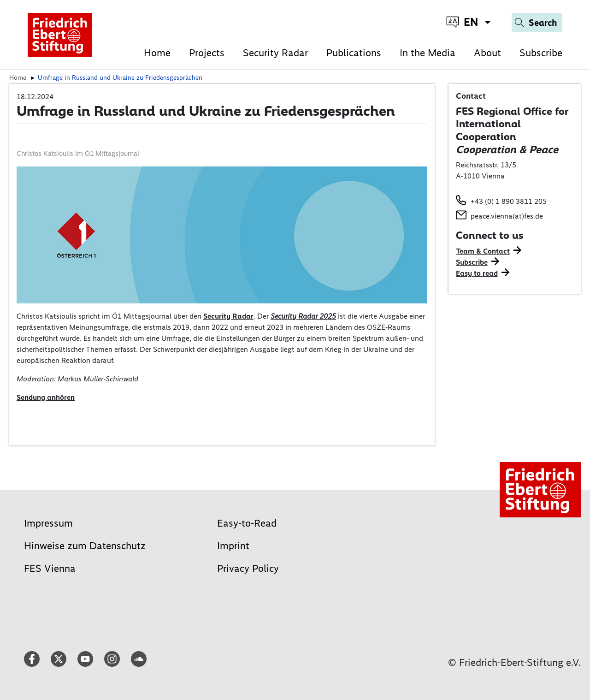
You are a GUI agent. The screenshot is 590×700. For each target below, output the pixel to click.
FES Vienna (50, 568)
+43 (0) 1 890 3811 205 (509, 201)
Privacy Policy (248, 568)
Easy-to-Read (247, 523)
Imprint (233, 546)
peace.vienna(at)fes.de (507, 216)
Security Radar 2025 (303, 316)
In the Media (428, 53)
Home (157, 53)
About (487, 53)
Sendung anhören (46, 397)
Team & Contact (483, 251)
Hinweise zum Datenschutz (85, 546)
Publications (354, 53)
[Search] (537, 23)
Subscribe (541, 53)
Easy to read (477, 273)
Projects (207, 53)
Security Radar (275, 53)
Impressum (48, 523)
